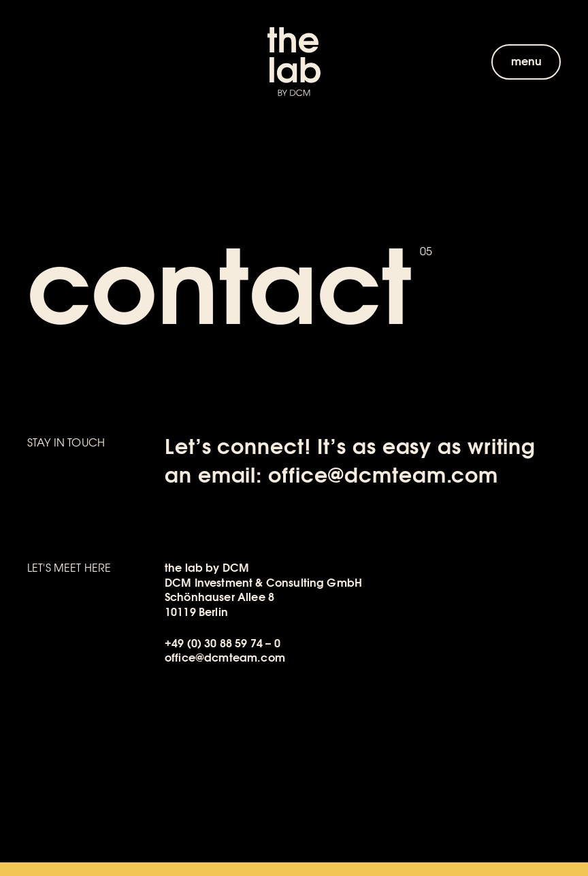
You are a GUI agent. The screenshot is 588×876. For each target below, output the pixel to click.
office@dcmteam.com (383, 476)
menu (527, 62)
